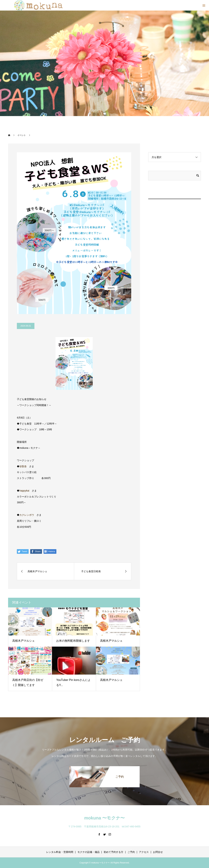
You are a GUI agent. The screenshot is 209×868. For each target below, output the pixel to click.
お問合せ (158, 852)
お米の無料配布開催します (73, 641)
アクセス (144, 852)
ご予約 (131, 852)
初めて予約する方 (113, 852)
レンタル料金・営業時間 (60, 852)
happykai (24, 491)
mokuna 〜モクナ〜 (105, 818)
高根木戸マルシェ (24, 641)
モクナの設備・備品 (89, 852)
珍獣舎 (23, 466)
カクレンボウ (27, 515)
